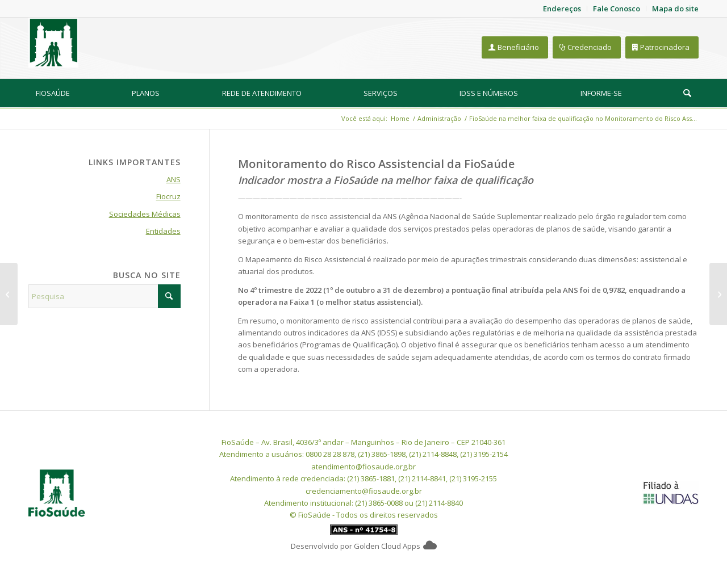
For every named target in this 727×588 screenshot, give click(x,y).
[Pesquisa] (687, 93)
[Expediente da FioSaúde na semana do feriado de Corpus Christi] (718, 294)
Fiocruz (168, 196)
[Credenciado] (587, 47)
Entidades (163, 231)
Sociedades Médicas (145, 214)
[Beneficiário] (515, 47)
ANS (174, 179)
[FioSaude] (53, 43)
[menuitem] (53, 93)
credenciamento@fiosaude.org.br (364, 491)
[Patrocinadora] (662, 47)
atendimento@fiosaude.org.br (363, 467)
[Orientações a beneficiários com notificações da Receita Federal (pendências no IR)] (9, 294)
